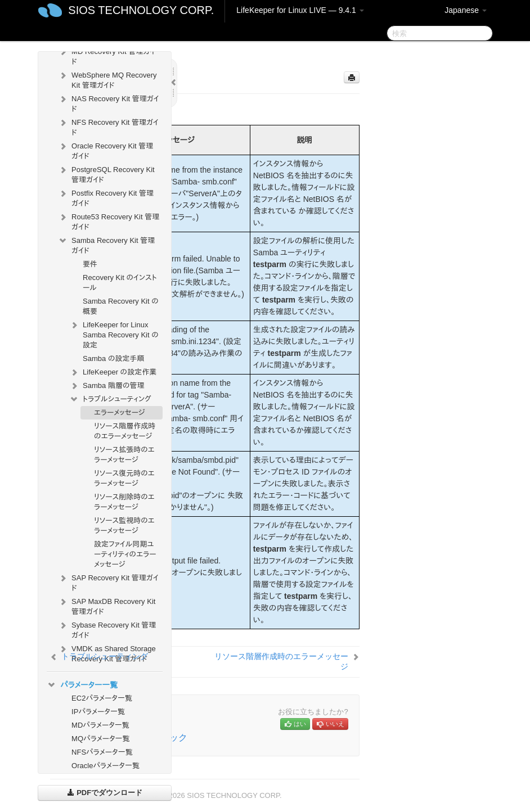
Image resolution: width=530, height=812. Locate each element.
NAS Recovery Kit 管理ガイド (109, 103)
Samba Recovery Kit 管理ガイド (106, 244)
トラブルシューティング (110, 399)
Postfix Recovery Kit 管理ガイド (106, 197)
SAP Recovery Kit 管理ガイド (108, 582)
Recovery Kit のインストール (120, 283)
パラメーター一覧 (82, 685)
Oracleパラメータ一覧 (105, 766)
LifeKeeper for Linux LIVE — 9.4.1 (300, 10)
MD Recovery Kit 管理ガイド (107, 55)
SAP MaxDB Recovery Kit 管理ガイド (107, 605)
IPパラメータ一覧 (98, 712)
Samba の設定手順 (113, 358)
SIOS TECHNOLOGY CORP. (141, 10)
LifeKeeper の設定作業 (113, 372)
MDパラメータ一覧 (100, 725)
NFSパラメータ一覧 (102, 752)
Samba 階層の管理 (107, 386)
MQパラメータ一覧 (101, 739)
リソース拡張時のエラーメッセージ (124, 455)
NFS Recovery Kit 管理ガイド (108, 126)
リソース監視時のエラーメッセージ (124, 525)
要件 (90, 264)
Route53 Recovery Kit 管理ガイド (109, 221)
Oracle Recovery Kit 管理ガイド (105, 150)
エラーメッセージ (119, 412)
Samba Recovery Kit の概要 (121, 306)
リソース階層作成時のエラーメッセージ (125, 431)
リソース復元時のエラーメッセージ (124, 478)
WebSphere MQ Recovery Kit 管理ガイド (107, 79)
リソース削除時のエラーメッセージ (124, 502)
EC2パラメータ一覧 (102, 698)
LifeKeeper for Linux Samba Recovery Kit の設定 (114, 334)
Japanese (466, 10)
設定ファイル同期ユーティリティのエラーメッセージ (125, 554)
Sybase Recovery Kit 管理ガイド (107, 629)
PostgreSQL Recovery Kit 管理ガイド (106, 173)
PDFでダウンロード (105, 793)
